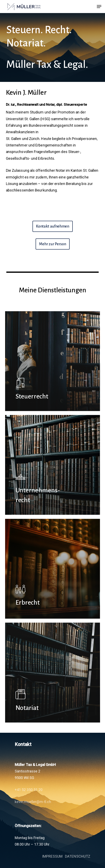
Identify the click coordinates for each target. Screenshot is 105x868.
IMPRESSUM (52, 856)
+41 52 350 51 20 (29, 790)
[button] (99, 7)
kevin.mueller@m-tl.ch (33, 802)
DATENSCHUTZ (78, 856)
